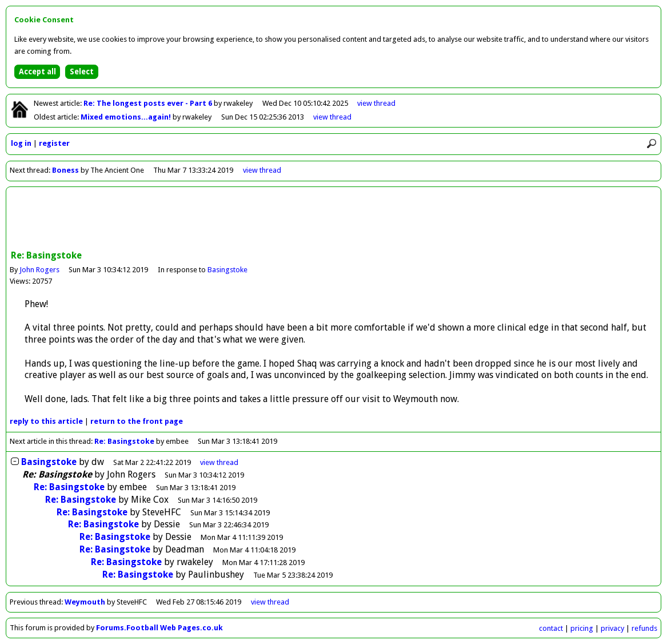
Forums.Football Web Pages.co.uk (159, 628)
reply (46, 421)
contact (551, 628)
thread (219, 462)
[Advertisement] (334, 220)
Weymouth (85, 602)
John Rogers (39, 270)
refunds (644, 628)
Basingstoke (227, 270)
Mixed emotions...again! (127, 117)
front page (137, 421)
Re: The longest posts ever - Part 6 (149, 103)
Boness (65, 170)
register (54, 143)
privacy (612, 628)
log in (21, 143)
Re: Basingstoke (125, 441)
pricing (582, 628)
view (376, 103)
